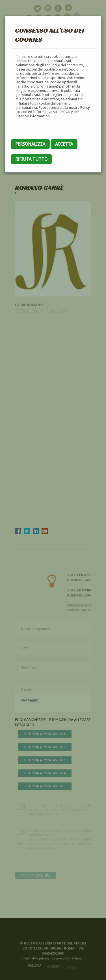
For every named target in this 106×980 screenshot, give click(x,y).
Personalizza (30, 144)
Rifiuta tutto (31, 159)
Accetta (64, 144)
